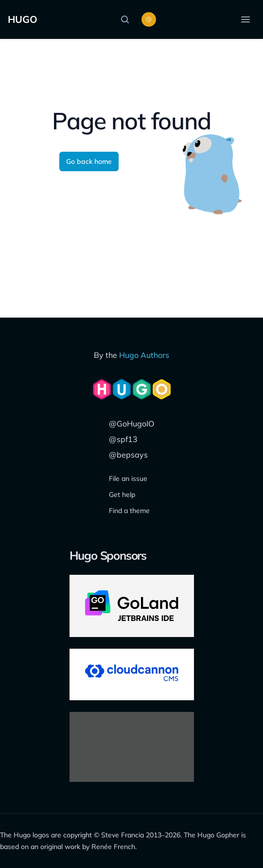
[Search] (127, 19)
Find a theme (129, 511)
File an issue (128, 478)
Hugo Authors (144, 355)
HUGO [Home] (23, 19)
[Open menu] (245, 19)
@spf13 (123, 439)
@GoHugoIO (131, 424)
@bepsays (128, 455)
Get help (122, 495)
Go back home (89, 161)
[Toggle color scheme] (149, 19)
